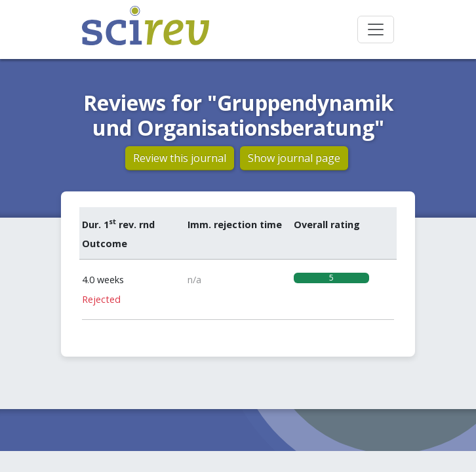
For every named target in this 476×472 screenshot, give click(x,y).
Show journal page (294, 158)
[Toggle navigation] (376, 29)
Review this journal (180, 158)
